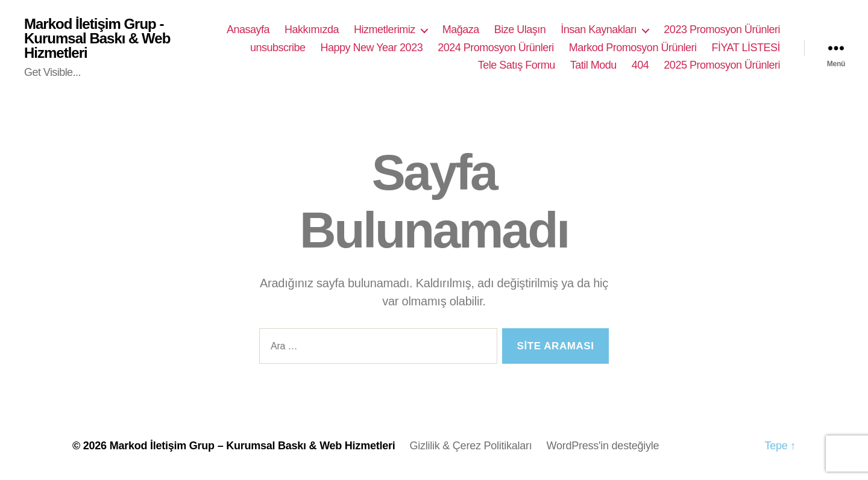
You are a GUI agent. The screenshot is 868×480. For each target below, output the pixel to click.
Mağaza (461, 30)
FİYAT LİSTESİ (746, 48)
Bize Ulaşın (520, 30)
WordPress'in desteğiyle (603, 446)
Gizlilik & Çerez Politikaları (470, 446)
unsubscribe (278, 48)
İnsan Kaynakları (599, 30)
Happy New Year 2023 (372, 48)
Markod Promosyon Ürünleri (633, 48)
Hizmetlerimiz (385, 30)
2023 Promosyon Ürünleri (722, 30)
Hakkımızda (312, 30)
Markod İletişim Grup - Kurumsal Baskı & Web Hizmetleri (97, 39)
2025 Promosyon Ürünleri (722, 65)
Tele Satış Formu (517, 65)
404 (640, 65)
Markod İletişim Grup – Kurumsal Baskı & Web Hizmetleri (253, 446)
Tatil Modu (593, 65)
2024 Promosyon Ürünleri (496, 48)
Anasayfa (248, 30)
